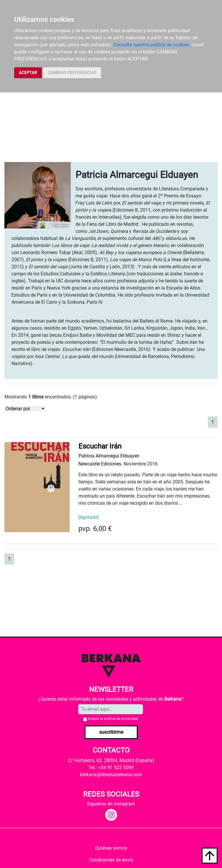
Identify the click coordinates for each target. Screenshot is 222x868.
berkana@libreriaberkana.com (111, 775)
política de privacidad (121, 719)
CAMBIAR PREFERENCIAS (72, 73)
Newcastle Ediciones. (100, 464)
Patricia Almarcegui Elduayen (109, 456)
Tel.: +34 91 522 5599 (111, 768)
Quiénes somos (111, 848)
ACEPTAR (28, 73)
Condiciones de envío (111, 860)
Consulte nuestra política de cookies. (152, 45)
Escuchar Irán (100, 446)
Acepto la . (113, 719)
